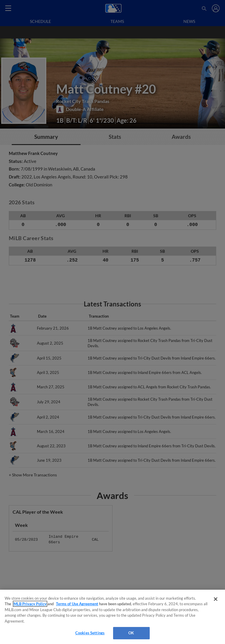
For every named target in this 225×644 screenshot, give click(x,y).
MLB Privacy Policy (30, 604)
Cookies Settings (90, 633)
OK (131, 633)
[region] (112, 617)
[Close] (216, 599)
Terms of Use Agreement (77, 604)
